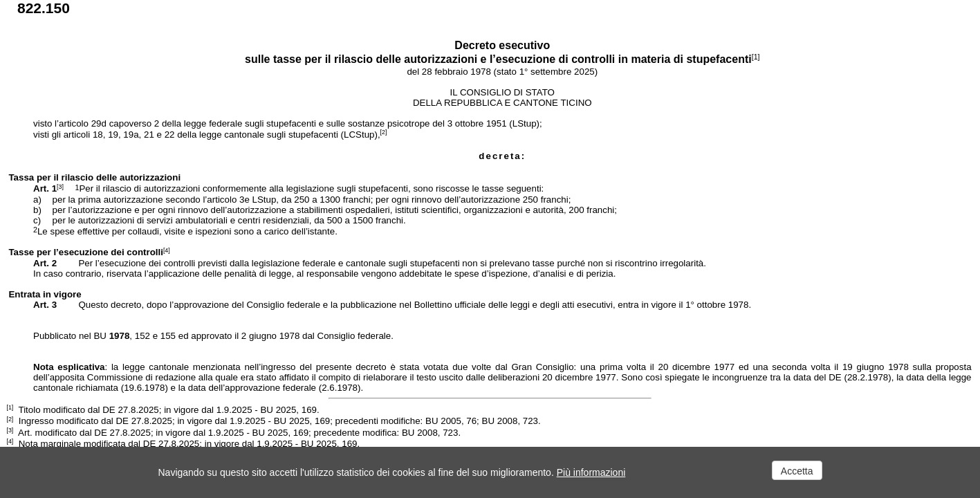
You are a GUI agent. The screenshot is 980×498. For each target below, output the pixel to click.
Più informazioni (591, 472)
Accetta (797, 471)
